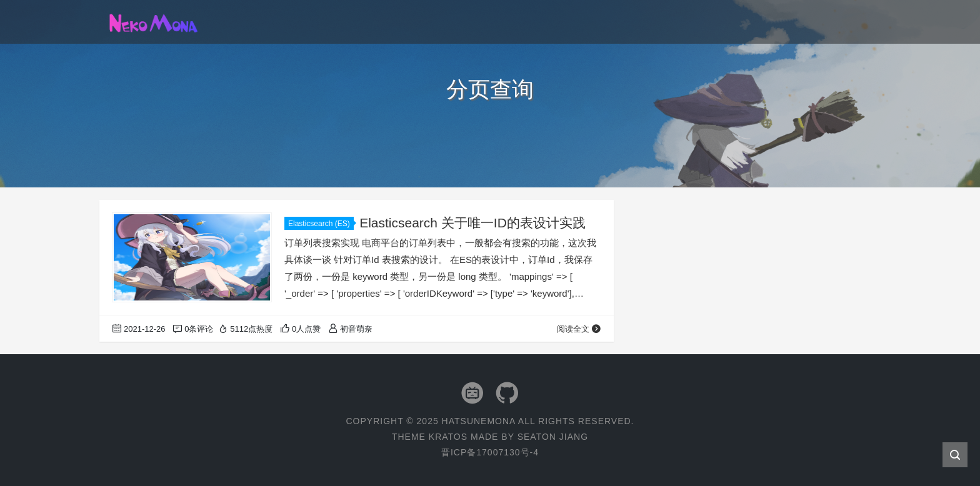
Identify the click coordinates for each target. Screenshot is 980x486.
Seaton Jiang (553, 437)
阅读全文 (579, 329)
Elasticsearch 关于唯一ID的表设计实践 (472, 223)
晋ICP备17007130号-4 (490, 452)
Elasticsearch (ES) (321, 224)
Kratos (448, 437)
